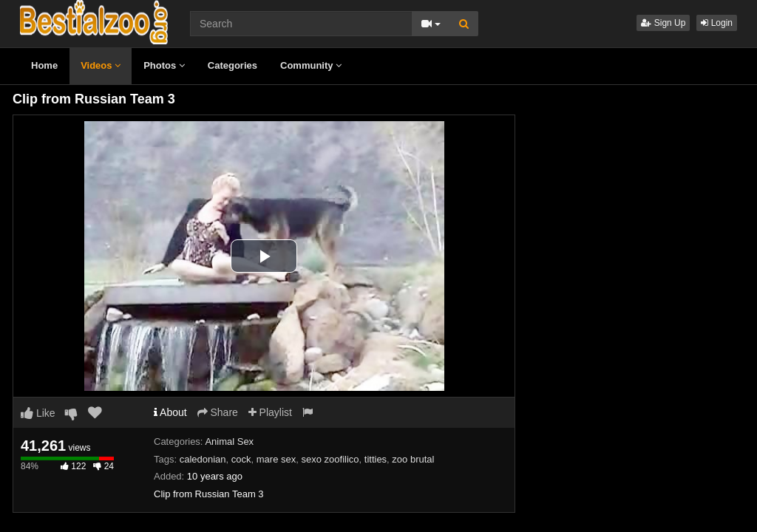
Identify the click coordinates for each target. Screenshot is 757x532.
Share (218, 412)
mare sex (276, 459)
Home (44, 65)
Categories (232, 65)
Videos (101, 65)
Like (38, 413)
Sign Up (663, 23)
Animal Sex (229, 441)
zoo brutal (413, 459)
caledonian (203, 459)
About (170, 412)
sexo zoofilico (330, 459)
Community (311, 65)
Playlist (270, 412)
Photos (164, 65)
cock (241, 459)
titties (376, 459)
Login (717, 23)
